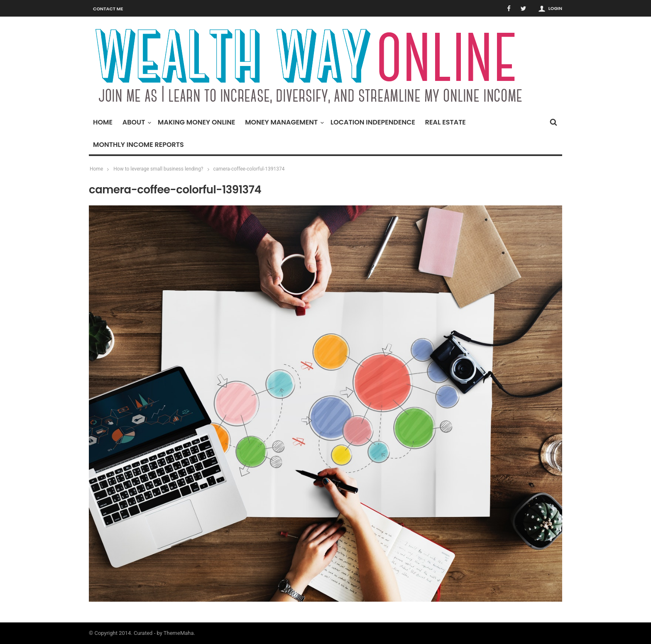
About (136, 122)
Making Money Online (196, 122)
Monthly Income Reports (138, 145)
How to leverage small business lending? (158, 169)
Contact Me (108, 9)
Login (555, 8)
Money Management (283, 122)
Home (103, 122)
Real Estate (445, 122)
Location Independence (373, 122)
